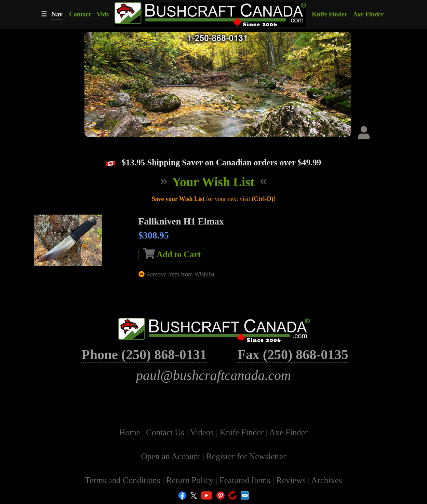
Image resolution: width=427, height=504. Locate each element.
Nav (57, 14)
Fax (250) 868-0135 (293, 355)
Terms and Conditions (123, 480)
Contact (81, 14)
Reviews (292, 480)
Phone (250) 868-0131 (144, 355)
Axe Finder (369, 14)
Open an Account (171, 456)
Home (131, 432)
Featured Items (246, 480)
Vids (104, 14)
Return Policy (191, 480)
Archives (326, 480)
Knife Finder (330, 14)
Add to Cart (172, 254)
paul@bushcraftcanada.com (213, 375)
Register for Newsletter (246, 456)
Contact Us (166, 432)
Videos (203, 432)
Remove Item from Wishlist (177, 274)
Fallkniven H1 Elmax (181, 221)
